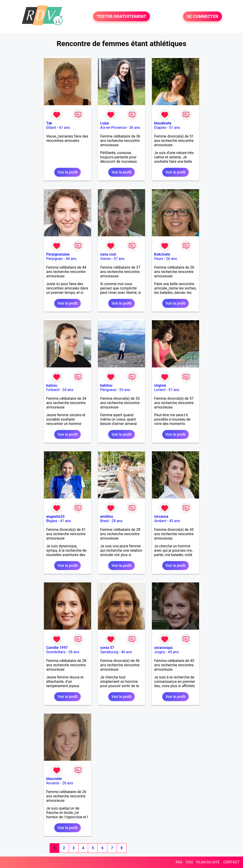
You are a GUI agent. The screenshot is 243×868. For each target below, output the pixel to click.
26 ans (172, 259)
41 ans (65, 521)
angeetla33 (55, 517)
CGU (189, 862)
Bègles (52, 521)
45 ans (175, 521)
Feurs (159, 259)
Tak (49, 123)
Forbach (53, 390)
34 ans (68, 390)
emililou (107, 517)
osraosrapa (163, 648)
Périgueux (108, 390)
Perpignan (54, 259)
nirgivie (160, 385)
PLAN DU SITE (208, 862)
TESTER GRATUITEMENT (122, 16)
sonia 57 (107, 648)
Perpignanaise (58, 254)
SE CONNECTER (202, 16)
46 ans (127, 652)
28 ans (117, 521)
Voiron (105, 259)
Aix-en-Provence (113, 128)
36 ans (135, 128)
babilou (106, 385)
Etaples (160, 128)
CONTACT (231, 862)
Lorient (160, 390)
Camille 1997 (57, 648)
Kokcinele (162, 254)
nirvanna (161, 517)
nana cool (108, 254)
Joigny (160, 652)
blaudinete (163, 123)
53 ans (125, 390)
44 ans (71, 259)
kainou (52, 385)
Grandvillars (56, 652)
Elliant (51, 128)
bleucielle (54, 779)
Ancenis (53, 783)
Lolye (105, 123)
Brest (104, 521)
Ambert (160, 521)
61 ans (65, 128)
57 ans (174, 390)
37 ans (119, 259)
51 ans (175, 128)
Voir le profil (67, 172)
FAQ (179, 862)
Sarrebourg (109, 652)
